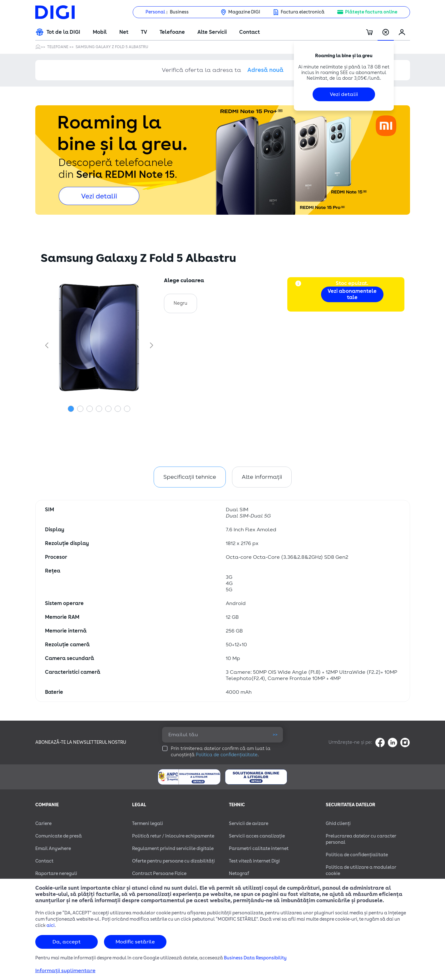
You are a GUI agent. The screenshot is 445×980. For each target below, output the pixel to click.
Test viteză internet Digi (254, 861)
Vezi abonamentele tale (352, 294)
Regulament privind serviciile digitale (173, 849)
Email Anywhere (53, 849)
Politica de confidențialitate (227, 755)
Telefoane (172, 32)
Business (179, 12)
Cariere (43, 824)
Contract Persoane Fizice (159, 874)
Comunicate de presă (59, 836)
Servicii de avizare (249, 824)
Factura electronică (303, 12)
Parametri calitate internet (259, 849)
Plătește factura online (371, 12)
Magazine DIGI (244, 12)
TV (144, 32)
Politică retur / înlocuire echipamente (173, 836)
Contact (250, 32)
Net (124, 32)
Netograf (239, 874)
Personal (155, 12)
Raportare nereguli (56, 874)
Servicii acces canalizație (257, 836)
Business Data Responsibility (255, 958)
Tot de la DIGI (63, 32)
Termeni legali (148, 824)
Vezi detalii (344, 94)
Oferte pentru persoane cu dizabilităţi (173, 861)
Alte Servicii (212, 32)
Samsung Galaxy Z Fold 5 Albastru (112, 47)
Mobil (100, 32)
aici (51, 925)
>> (275, 735)
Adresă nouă (265, 70)
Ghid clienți (338, 824)
